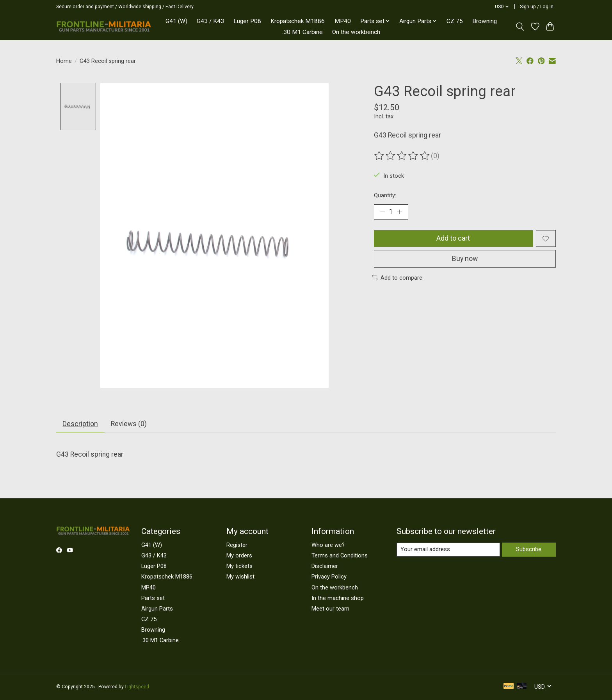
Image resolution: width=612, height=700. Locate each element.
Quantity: (385, 195)
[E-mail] (448, 550)
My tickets (239, 566)
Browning (485, 21)
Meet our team (330, 609)
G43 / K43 (210, 21)
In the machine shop (338, 598)
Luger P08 (247, 21)
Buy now (465, 259)
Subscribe (529, 550)
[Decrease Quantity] (382, 212)
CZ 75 (455, 21)
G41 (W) (176, 21)
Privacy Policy (329, 577)
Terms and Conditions (340, 556)
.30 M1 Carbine (302, 32)
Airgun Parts (157, 609)
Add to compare (397, 278)
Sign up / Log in (537, 7)
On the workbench (356, 32)
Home (64, 61)
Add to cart (453, 239)
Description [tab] (80, 424)
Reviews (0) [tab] (129, 424)
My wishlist (240, 577)
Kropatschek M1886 (298, 21)
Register (237, 545)
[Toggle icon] (520, 27)
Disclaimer (325, 566)
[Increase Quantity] (400, 212)
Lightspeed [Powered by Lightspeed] (137, 687)
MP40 (343, 21)
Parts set (153, 598)
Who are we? (328, 545)
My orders (239, 556)
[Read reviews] (402, 156)
